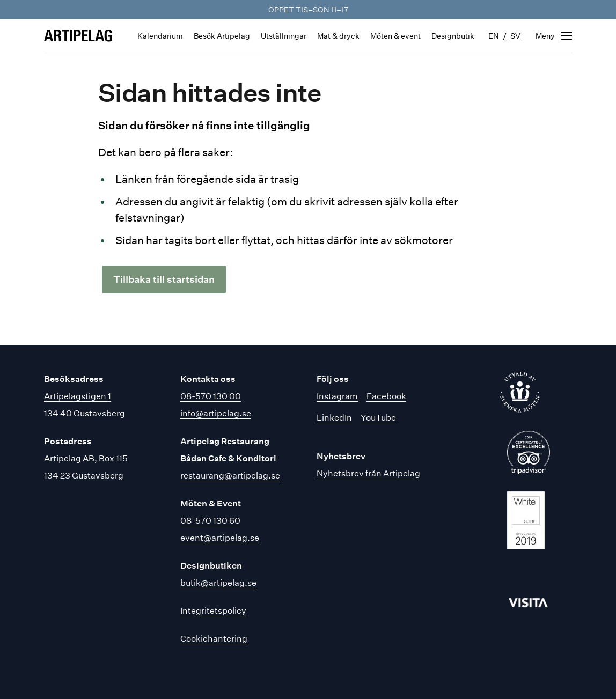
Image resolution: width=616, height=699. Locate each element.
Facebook (386, 396)
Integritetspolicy (213, 611)
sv (515, 36)
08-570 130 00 (211, 396)
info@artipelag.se (216, 413)
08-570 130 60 (210, 521)
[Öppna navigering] (554, 36)
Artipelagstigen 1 (78, 396)
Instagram (337, 396)
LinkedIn (334, 418)
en (494, 36)
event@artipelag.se (220, 538)
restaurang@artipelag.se (230, 476)
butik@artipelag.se (218, 583)
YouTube (378, 418)
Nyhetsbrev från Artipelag (368, 473)
